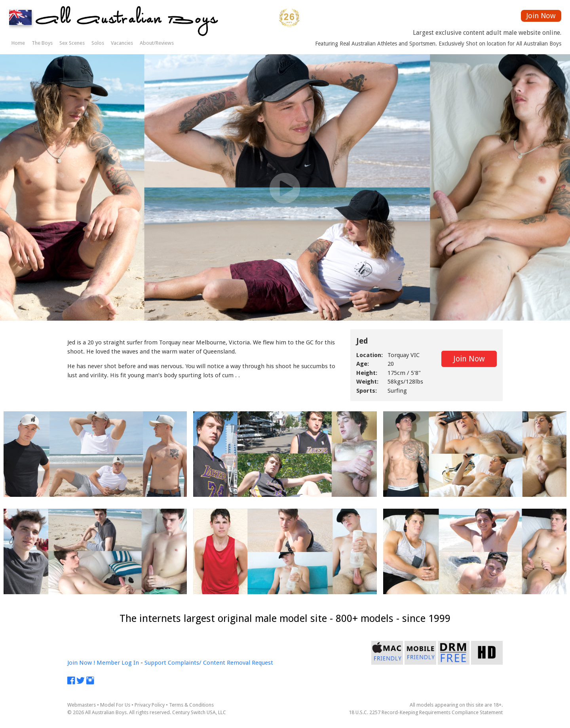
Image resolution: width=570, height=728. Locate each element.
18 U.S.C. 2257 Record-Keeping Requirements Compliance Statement (426, 712)
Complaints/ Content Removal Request (220, 663)
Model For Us (115, 705)
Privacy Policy (150, 705)
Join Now (541, 16)
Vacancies (122, 43)
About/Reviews (157, 43)
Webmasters (82, 705)
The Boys (42, 43)
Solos (98, 43)
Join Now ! (81, 663)
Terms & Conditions (191, 705)
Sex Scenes (72, 43)
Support (155, 663)
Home (18, 43)
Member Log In (118, 663)
